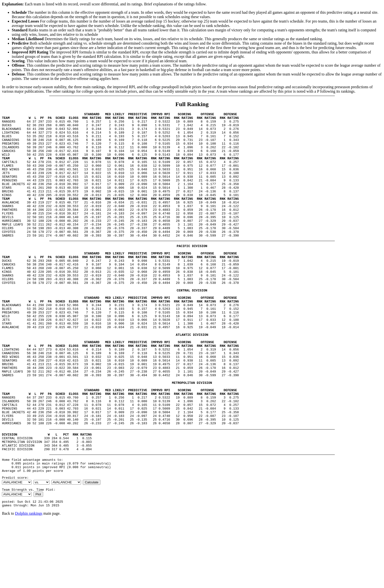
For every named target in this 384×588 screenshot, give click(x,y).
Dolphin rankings (29, 582)
